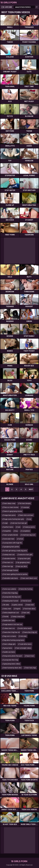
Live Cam (8, 7)
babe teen (31, 605)
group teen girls (25, 558)
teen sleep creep (10, 503)
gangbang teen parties (12, 547)
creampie (26, 507)
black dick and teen (27, 515)
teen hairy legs (31, 668)
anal (30, 519)
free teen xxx (9, 562)
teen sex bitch (22, 566)
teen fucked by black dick (13, 668)
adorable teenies (10, 558)
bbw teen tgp (8, 566)
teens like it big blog (11, 593)
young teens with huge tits (13, 543)
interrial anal (27, 601)
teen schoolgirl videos (24, 648)
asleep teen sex (9, 555)
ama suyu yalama (10, 589)
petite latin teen (9, 620)
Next (31, 489)
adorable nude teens (11, 578)
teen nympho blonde (11, 535)
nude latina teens (26, 644)
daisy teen (8, 609)
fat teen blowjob (25, 503)
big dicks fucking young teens (14, 640)
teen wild (26, 613)
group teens (8, 648)
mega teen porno (10, 515)
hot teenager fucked (11, 570)
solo (19, 527)
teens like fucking (26, 589)
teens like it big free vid (12, 632)
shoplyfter (7, 531)
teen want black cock (30, 578)
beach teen (30, 656)
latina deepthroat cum (11, 613)
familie (6, 616)
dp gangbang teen (24, 562)
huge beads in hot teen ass (13, 624)
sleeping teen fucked (11, 601)
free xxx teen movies (11, 507)
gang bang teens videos (12, 664)
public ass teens (9, 652)
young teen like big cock (12, 597)
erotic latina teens (25, 628)
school (21, 539)
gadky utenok (18, 605)
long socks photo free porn (13, 656)
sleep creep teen (19, 616)
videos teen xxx (9, 628)
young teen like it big (11, 660)
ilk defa (6, 605)
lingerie (18, 609)
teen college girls (10, 644)
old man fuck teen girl (19, 523)
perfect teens (9, 527)
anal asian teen (9, 539)
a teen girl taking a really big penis (15, 551)
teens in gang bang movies (13, 511)
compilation (26, 531)
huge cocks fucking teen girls (14, 519)
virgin (6, 523)
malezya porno (30, 527)
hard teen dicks (30, 609)
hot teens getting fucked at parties (16, 574)
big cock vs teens (10, 636)
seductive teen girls (26, 555)
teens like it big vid (30, 632)
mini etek (23, 636)
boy (17, 531)
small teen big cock (29, 535)
